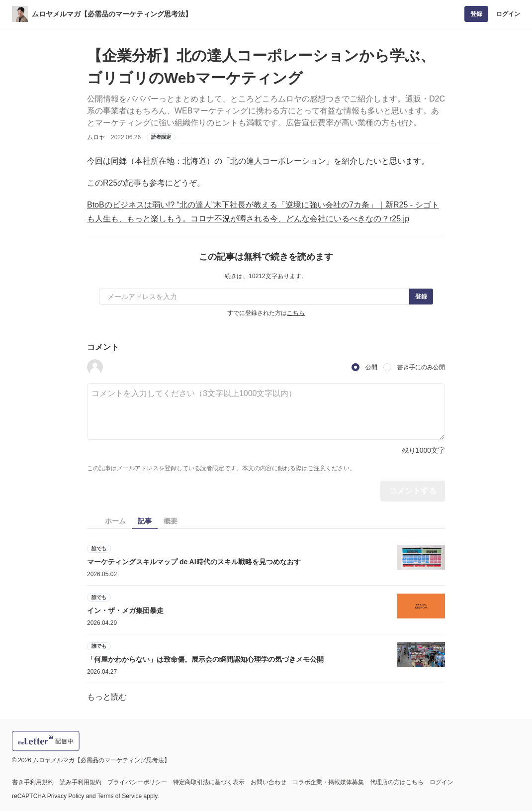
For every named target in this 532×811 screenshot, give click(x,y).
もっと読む (107, 697)
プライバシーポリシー (137, 782)
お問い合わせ (268, 782)
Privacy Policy (66, 796)
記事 (145, 521)
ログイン (508, 14)
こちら (296, 313)
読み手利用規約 (81, 782)
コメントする (413, 491)
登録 (476, 14)
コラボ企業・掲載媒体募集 (328, 782)
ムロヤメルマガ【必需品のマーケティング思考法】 (112, 14)
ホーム (115, 521)
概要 (171, 521)
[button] (95, 367)
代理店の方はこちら (397, 782)
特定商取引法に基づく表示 (209, 782)
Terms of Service (120, 796)
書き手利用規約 (33, 782)
